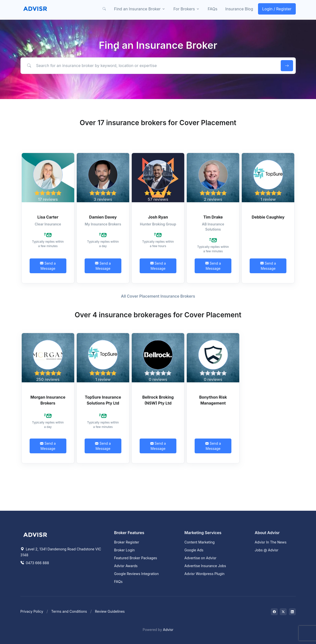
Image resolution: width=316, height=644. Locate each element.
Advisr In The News (271, 542)
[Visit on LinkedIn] (292, 612)
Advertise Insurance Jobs (205, 566)
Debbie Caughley (268, 217)
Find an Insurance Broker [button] (137, 9)
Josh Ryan (158, 217)
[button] (104, 9)
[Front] (35, 9)
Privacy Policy (32, 611)
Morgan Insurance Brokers (48, 400)
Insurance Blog (239, 9)
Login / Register (277, 9)
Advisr (168, 630)
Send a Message (48, 266)
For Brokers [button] (184, 9)
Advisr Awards (126, 566)
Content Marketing (200, 542)
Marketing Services (203, 533)
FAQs (213, 9)
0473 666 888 (35, 563)
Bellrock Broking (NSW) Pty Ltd (158, 400)
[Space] (35, 534)
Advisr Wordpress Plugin (205, 574)
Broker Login (125, 550)
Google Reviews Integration (137, 574)
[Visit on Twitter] (283, 612)
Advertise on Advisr (201, 558)
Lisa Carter (48, 217)
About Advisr (267, 533)
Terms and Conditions (69, 611)
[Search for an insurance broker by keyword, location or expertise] (150, 66)
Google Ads (194, 550)
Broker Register (127, 542)
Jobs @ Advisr (267, 550)
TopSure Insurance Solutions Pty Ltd (103, 400)
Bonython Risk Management (213, 400)
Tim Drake (213, 217)
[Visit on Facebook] (274, 612)
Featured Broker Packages (136, 558)
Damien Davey (103, 217)
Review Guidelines (110, 611)
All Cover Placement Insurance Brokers (158, 296)
